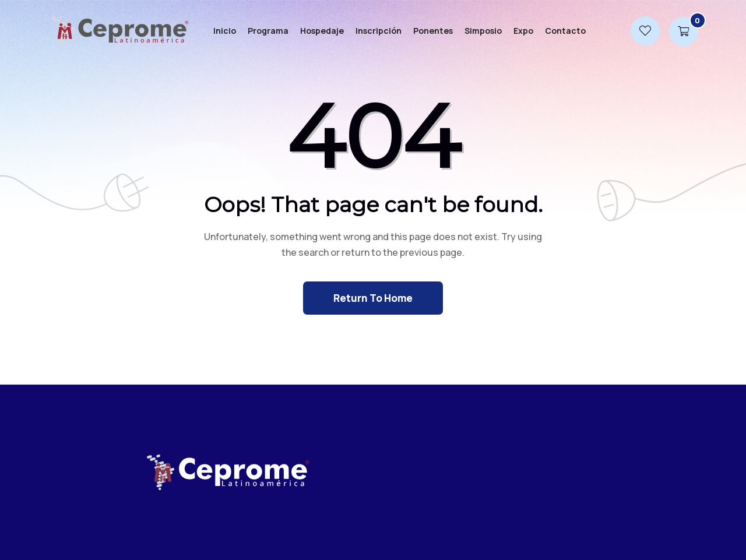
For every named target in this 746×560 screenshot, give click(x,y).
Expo (523, 31)
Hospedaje (322, 31)
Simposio (483, 31)
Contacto (565, 31)
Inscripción (379, 31)
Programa (268, 31)
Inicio (225, 31)
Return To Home (373, 298)
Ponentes (433, 31)
